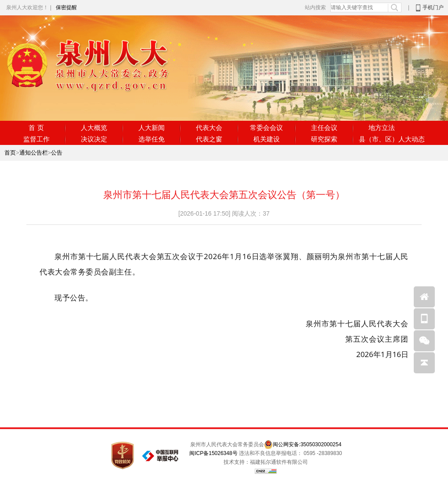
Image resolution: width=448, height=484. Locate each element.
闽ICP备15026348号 (213, 453)
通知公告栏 (34, 153)
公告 (57, 153)
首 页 (36, 128)
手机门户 (433, 7)
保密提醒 (66, 7)
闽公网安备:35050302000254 (307, 444)
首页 (10, 153)
